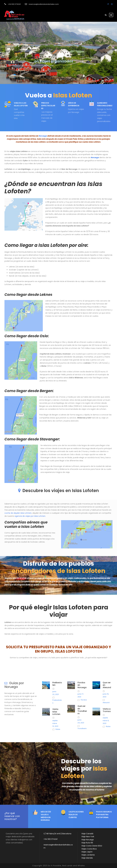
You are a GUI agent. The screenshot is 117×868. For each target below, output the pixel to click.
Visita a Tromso (107, 710)
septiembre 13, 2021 (55, 723)
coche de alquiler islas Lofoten (18, 513)
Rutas (58, 729)
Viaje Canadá (87, 834)
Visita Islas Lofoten (56, 712)
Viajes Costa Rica (89, 849)
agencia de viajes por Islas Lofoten (30, 516)
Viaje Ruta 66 (87, 843)
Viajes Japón (87, 852)
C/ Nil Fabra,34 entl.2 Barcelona (57, 834)
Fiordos (84, 700)
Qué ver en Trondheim (82, 710)
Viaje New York (88, 837)
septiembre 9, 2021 (106, 721)
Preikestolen (57, 684)
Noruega (43, 136)
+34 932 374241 (51, 839)
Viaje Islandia (87, 858)
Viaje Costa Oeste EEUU (92, 846)
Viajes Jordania (88, 855)
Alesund (106, 703)
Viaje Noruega (87, 840)
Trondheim (82, 728)
